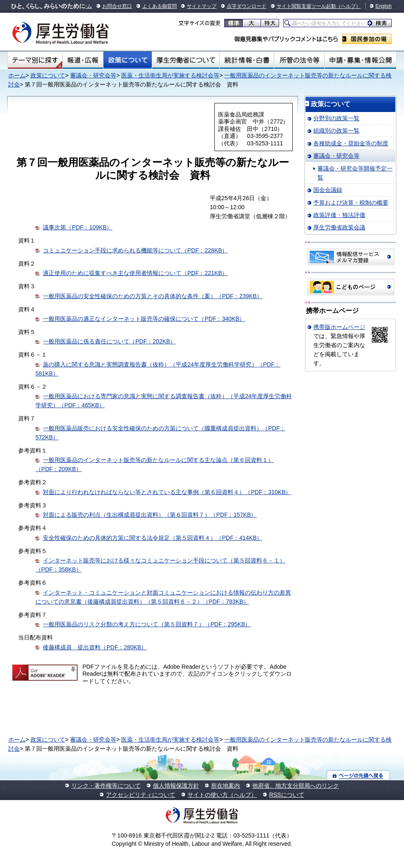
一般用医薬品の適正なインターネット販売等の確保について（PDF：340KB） (144, 319)
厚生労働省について (186, 60)
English (384, 6)
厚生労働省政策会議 (339, 227)
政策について (128, 60)
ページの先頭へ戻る (358, 775)
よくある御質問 (160, 6)
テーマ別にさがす (35, 60)
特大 (270, 23)
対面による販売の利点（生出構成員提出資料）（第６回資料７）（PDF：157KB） (150, 515)
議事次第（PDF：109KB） (78, 227)
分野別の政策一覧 (336, 118)
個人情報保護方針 (176, 786)
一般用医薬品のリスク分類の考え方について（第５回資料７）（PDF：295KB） (147, 624)
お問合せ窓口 (117, 6)
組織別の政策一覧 (336, 131)
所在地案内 (225, 786)
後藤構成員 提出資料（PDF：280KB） (95, 647)
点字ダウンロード (247, 6)
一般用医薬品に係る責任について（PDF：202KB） (109, 341)
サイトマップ (202, 6)
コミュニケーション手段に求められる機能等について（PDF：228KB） (135, 250)
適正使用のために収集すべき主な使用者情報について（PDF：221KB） (135, 273)
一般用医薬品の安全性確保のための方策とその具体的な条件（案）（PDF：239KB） (153, 296)
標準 (234, 23)
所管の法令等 (299, 60)
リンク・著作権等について (106, 786)
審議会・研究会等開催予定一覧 (355, 173)
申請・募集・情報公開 (361, 60)
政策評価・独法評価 (339, 215)
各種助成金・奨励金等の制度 (351, 143)
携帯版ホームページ (339, 327)
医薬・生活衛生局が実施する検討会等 (170, 75)
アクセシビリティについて (141, 795)
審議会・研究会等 (93, 75)
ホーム (17, 75)
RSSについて (287, 795)
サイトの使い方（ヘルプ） (222, 795)
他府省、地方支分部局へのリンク (296, 786)
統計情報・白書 (247, 60)
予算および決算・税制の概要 (351, 203)
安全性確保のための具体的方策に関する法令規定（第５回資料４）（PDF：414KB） (153, 538)
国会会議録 (328, 190)
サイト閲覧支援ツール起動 (306, 6)
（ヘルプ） (348, 6)
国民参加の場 (367, 39)
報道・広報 (83, 60)
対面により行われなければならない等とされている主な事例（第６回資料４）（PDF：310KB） (167, 492)
